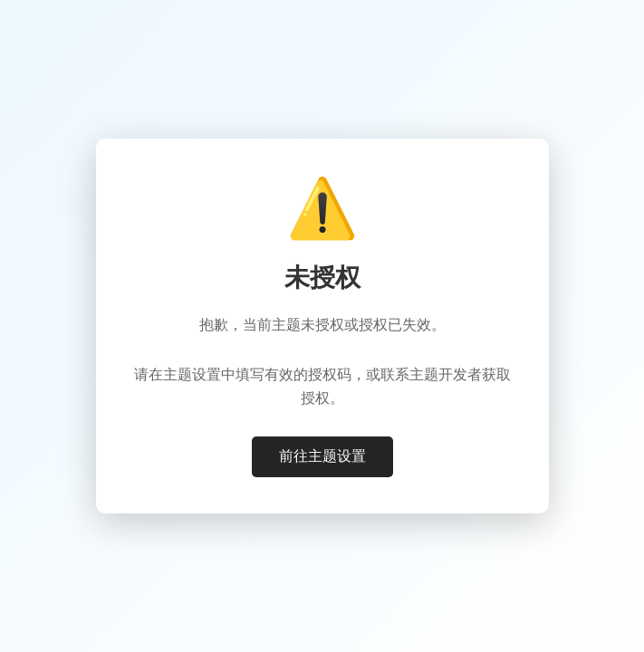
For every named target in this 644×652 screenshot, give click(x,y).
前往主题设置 (322, 456)
